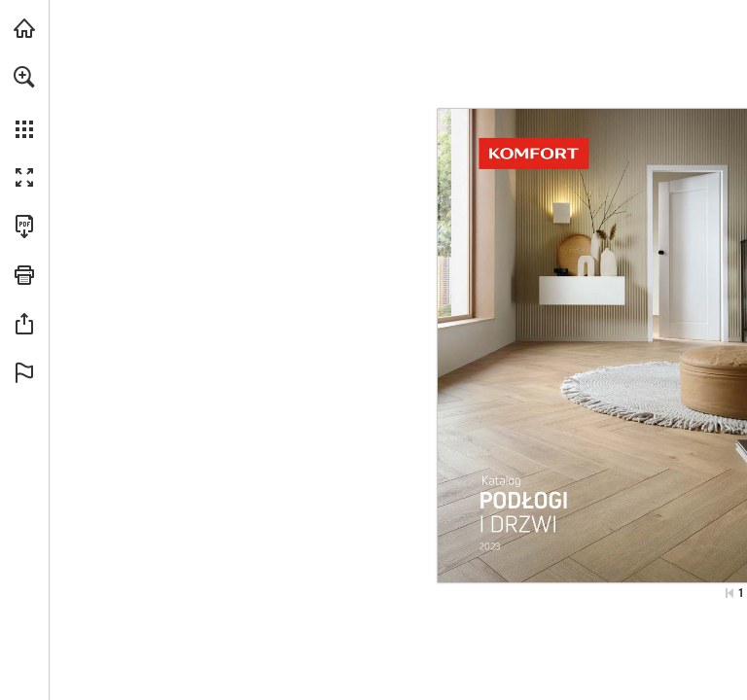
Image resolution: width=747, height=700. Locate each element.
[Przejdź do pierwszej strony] (729, 593)
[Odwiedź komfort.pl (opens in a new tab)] (24, 28)
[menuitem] (24, 102)
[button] (24, 77)
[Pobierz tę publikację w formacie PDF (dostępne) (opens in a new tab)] (24, 227)
